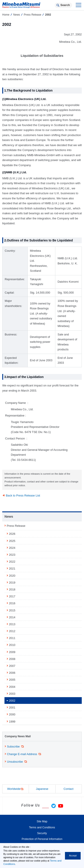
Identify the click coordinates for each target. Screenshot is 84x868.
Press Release (32, 15)
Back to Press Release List (23, 495)
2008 (12, 659)
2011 (12, 638)
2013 (12, 624)
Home (6, 15)
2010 (12, 645)
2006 (12, 673)
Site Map (42, 821)
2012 (12, 631)
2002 (12, 701)
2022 (12, 562)
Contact (69, 789)
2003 (12, 694)
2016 (12, 603)
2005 (12, 680)
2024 (12, 548)
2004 (12, 687)
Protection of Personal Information (42, 839)
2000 (12, 714)
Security (42, 833)
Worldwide (16, 789)
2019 (12, 583)
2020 (12, 576)
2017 (12, 596)
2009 (12, 652)
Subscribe (16, 747)
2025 (12, 541)
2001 (12, 708)
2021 (12, 569)
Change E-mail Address (24, 754)
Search (65, 5)
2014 (12, 617)
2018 (12, 589)
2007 (12, 666)
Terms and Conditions (42, 827)
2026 (12, 534)
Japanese (42, 789)
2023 (12, 555)
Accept (73, 856)
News (17, 15)
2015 (12, 610)
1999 (12, 722)
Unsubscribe (17, 762)
